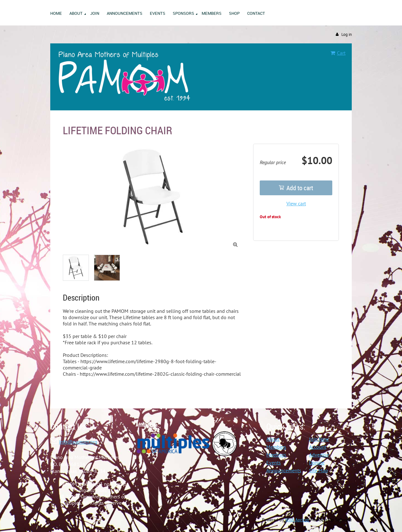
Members (276, 447)
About (273, 439)
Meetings (276, 455)
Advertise (319, 455)
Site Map (318, 470)
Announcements (284, 470)
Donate (317, 463)
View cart (296, 203)
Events (274, 463)
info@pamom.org (78, 442)
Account (318, 447)
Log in (347, 34)
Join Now (319, 439)
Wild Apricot (297, 520)
